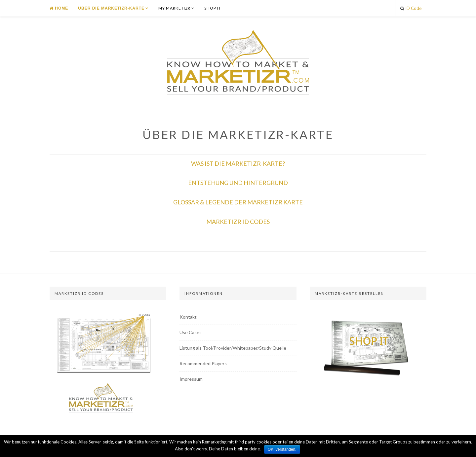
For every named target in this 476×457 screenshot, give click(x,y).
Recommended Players (203, 363)
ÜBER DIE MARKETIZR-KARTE (111, 8)
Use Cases (191, 332)
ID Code (411, 8)
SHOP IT (213, 8)
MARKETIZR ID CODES (238, 222)
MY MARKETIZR (174, 8)
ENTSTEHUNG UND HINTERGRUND (238, 183)
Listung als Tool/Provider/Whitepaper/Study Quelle (233, 348)
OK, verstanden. (282, 449)
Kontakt (188, 317)
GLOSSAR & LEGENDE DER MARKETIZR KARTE (238, 202)
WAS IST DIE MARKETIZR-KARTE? (238, 163)
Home (59, 8)
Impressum (191, 379)
